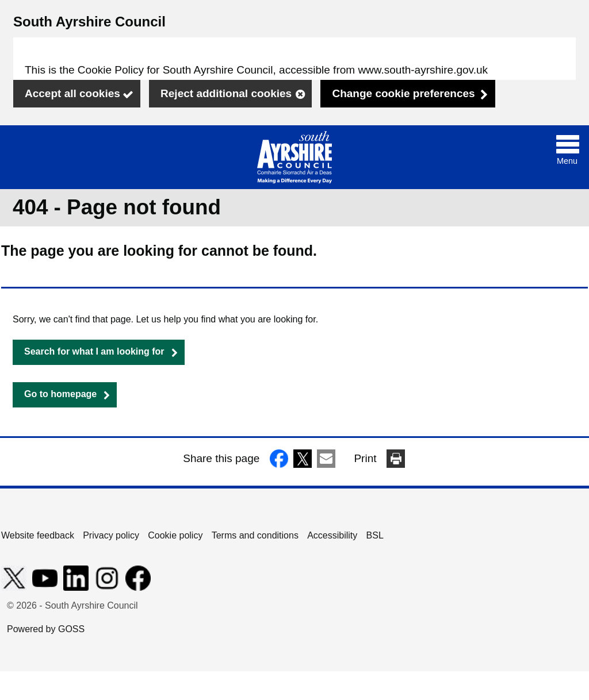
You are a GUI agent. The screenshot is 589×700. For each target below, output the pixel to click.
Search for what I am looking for (94, 351)
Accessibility (332, 535)
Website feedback (38, 535)
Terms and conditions (255, 535)
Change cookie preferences (403, 93)
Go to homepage (60, 394)
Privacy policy (111, 535)
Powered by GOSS (46, 629)
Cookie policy (175, 535)
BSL (375, 535)
